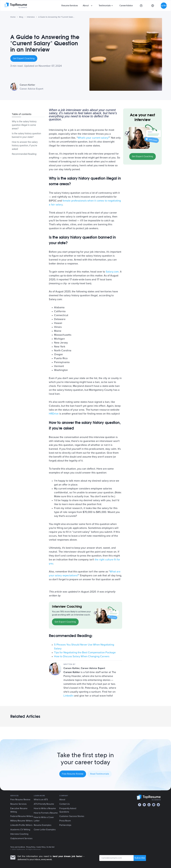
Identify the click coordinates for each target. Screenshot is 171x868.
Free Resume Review (73, 774)
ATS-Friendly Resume (44, 804)
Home (13, 17)
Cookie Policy (41, 847)
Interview (31, 17)
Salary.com (112, 272)
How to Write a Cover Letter (44, 819)
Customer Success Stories (72, 816)
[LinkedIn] (149, 805)
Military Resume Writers (21, 821)
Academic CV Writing (20, 830)
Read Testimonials (100, 774)
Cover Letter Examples (45, 830)
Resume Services (70, 6)
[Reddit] (158, 805)
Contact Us (64, 804)
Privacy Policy (31, 847)
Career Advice (126, 6)
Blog (21, 17)
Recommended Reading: (24, 154)
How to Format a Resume (46, 813)
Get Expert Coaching (24, 58)
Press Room (65, 821)
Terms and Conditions (18, 847)
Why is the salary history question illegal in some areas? (24, 125)
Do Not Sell (50, 847)
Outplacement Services (21, 838)
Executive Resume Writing (19, 810)
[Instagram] (154, 805)
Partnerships (65, 825)
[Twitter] (144, 805)
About (86, 6)
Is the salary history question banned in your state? (26, 135)
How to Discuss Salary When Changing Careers (82, 656)
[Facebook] (140, 805)
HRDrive (54, 414)
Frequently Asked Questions (68, 810)
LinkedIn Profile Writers (21, 825)
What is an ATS (41, 800)
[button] (88, 6)
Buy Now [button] (164, 6)
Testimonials (105, 6)
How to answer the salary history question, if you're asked (25, 145)
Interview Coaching (19, 834)
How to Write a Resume (45, 808)
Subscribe (140, 858)
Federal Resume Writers (22, 816)
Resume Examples (42, 825)
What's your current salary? (93, 138)
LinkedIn (68, 696)
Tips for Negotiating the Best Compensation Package (85, 653)
